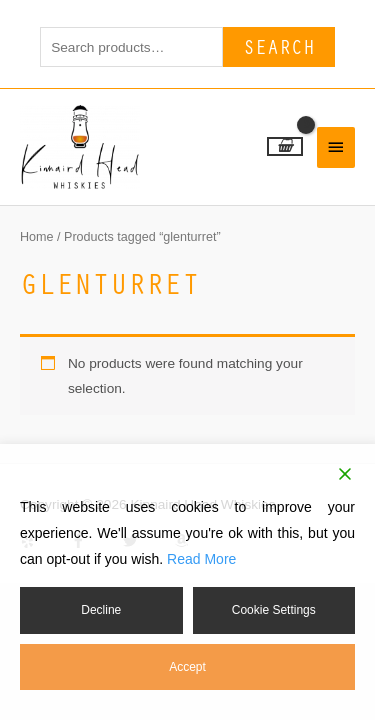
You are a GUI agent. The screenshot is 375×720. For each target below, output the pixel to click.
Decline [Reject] (101, 610)
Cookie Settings (274, 610)
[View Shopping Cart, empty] (285, 146)
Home (37, 237)
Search (279, 46)
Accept (187, 667)
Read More (201, 559)
